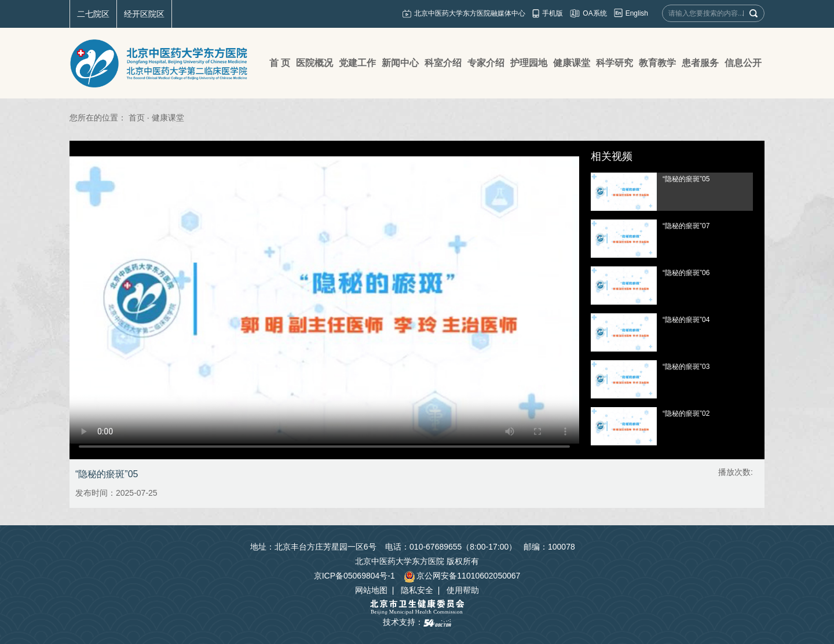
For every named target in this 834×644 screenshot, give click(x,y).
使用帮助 (463, 590)
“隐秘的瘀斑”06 (686, 273)
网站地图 (371, 590)
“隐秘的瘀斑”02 (686, 414)
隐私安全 (417, 590)
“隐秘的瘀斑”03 (686, 367)
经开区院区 (144, 14)
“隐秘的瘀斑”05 (686, 179)
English (637, 13)
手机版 (553, 13)
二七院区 (93, 14)
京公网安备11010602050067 (462, 576)
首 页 (280, 63)
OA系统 (595, 13)
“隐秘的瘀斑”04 (686, 320)
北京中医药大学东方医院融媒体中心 (470, 13)
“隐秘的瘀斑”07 (686, 226)
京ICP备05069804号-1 (354, 576)
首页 (137, 118)
